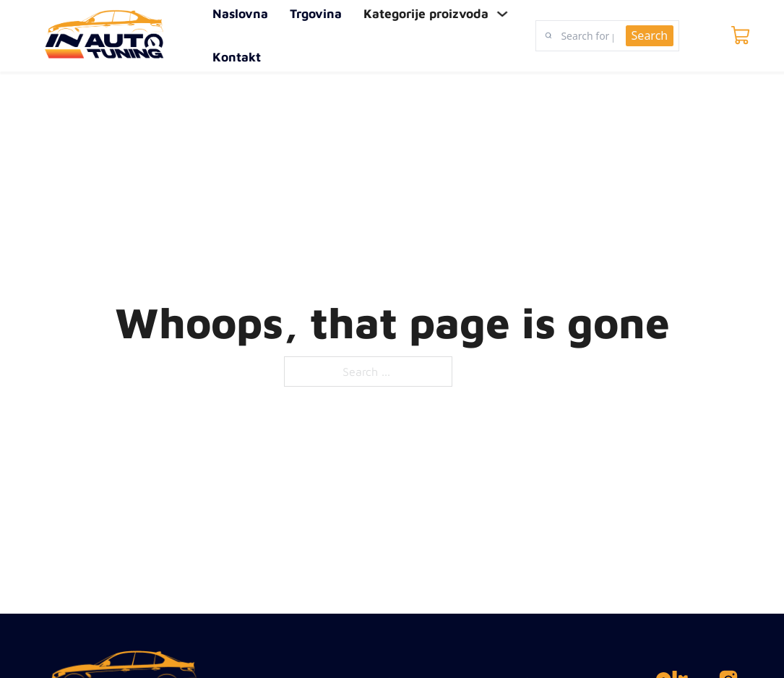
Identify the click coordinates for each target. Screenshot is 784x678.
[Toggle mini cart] (741, 35)
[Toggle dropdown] (502, 14)
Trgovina (316, 14)
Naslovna (240, 14)
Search (650, 35)
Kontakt (237, 57)
